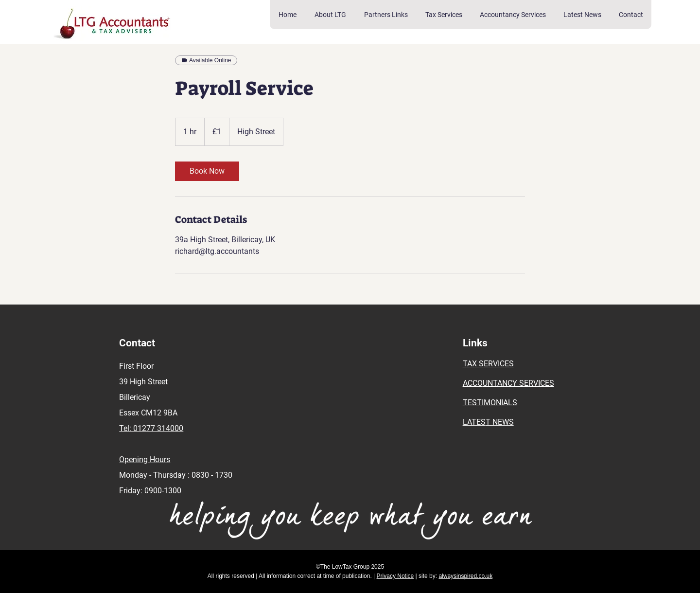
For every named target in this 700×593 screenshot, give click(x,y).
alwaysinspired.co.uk (465, 576)
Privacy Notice (395, 576)
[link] (207, 171)
